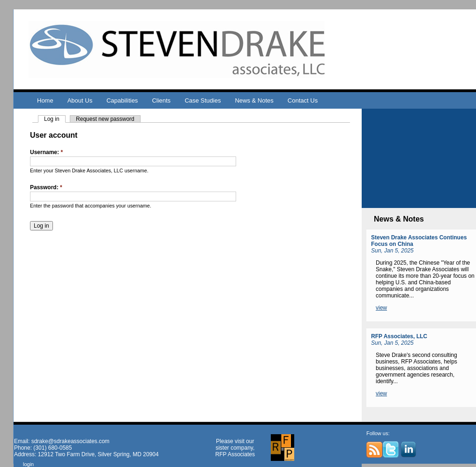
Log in (52, 119)
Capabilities (122, 100)
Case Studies (203, 100)
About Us (80, 100)
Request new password (105, 119)
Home (45, 100)
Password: (46, 187)
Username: (46, 152)
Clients (161, 100)
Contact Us (303, 100)
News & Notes (254, 100)
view (381, 308)
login (28, 464)
